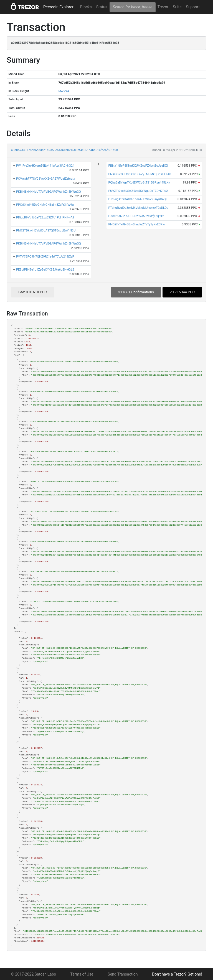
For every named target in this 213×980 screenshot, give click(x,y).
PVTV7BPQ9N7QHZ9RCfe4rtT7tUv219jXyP (45, 257)
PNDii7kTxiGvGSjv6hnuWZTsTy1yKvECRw (136, 224)
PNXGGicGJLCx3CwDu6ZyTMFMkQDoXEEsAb (140, 174)
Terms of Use (82, 974)
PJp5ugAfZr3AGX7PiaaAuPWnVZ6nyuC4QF (138, 199)
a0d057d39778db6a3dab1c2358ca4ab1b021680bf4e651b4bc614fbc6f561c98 (64, 150)
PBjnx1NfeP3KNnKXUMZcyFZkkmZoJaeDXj (138, 166)
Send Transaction (123, 974)
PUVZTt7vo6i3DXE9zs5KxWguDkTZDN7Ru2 (138, 191)
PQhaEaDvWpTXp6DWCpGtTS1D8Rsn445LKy (139, 183)
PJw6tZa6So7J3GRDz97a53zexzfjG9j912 (136, 216)
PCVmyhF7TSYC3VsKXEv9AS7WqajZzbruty (45, 179)
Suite (177, 7)
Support (193, 7)
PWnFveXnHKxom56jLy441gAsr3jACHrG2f (45, 166)
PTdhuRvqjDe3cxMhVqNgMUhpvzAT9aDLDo (138, 208)
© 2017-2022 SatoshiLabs (34, 974)
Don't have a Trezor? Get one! (177, 974)
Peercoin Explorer (58, 7)
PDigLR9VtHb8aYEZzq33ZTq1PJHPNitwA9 (45, 217)
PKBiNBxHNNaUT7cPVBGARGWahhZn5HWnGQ (49, 192)
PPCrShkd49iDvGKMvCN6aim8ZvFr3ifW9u (45, 205)
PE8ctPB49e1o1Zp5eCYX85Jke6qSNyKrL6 (45, 270)
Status (102, 7)
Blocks (86, 7)
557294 (64, 91)
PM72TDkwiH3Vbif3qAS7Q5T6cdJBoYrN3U (46, 231)
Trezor (163, 7)
